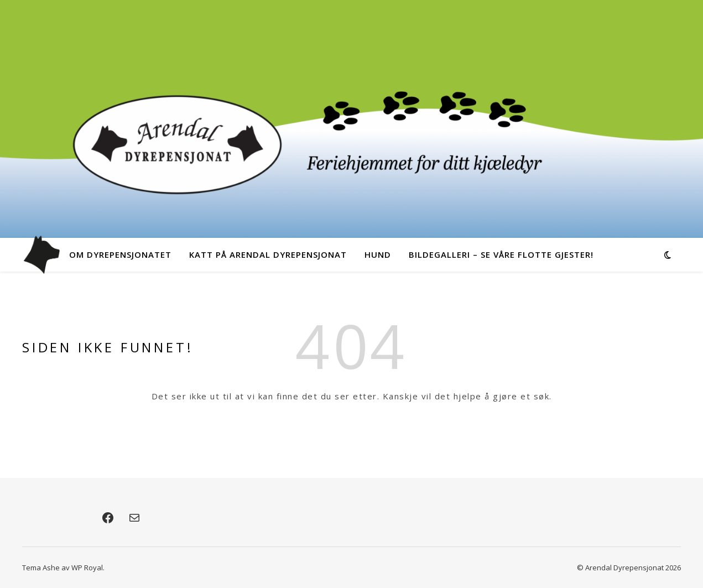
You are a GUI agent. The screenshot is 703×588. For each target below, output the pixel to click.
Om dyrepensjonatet (120, 254)
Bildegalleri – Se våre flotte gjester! (501, 254)
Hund (378, 254)
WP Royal (87, 568)
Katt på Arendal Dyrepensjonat (268, 254)
